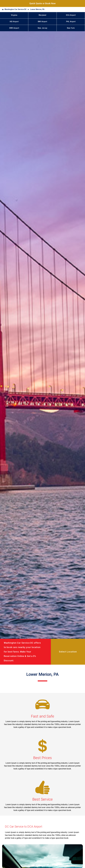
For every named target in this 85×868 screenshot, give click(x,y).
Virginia (14, 15)
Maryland (42, 15)
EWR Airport (14, 28)
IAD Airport (14, 22)
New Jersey (42, 28)
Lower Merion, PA (37, 9)
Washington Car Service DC (16, 9)
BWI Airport (42, 22)
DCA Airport (71, 15)
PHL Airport (71, 22)
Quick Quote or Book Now (42, 3)
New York (71, 28)
